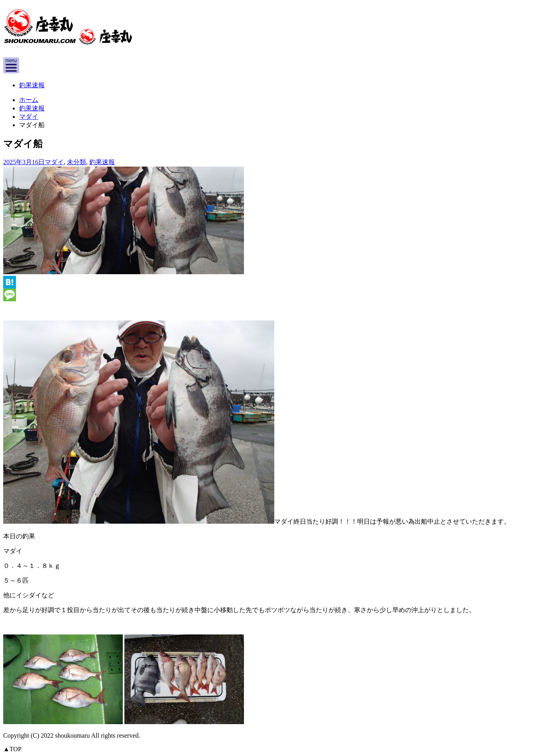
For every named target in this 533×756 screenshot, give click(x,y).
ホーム (29, 100)
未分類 (77, 162)
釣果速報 (32, 85)
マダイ (29, 117)
